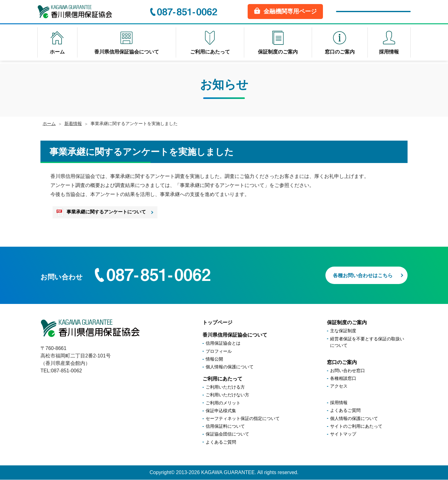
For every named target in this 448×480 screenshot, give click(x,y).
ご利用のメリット (223, 403)
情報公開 (214, 359)
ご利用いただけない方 (227, 395)
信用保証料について (225, 426)
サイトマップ (343, 434)
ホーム (49, 123)
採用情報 (339, 403)
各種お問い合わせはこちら (354, 274)
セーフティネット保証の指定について (243, 419)
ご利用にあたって (222, 379)
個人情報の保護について (230, 367)
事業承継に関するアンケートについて (110, 213)
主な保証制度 (343, 331)
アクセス (339, 386)
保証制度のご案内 (347, 323)
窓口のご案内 (342, 363)
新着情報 (73, 123)
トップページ (217, 323)
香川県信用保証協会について (235, 335)
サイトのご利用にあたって (356, 426)
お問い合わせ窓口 (348, 371)
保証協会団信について (227, 434)
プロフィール (219, 352)
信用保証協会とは (223, 344)
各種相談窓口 (343, 379)
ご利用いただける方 (225, 387)
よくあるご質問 (221, 442)
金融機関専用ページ (285, 12)
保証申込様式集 (221, 411)
